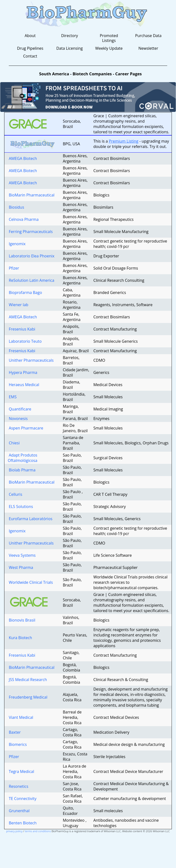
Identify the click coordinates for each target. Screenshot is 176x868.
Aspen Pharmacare (26, 428)
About (30, 36)
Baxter (14, 732)
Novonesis (18, 419)
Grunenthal (19, 811)
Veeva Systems (22, 555)
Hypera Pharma (23, 372)
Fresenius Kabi (22, 329)
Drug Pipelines (30, 48)
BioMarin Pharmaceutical (31, 195)
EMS (12, 397)
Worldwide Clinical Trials (30, 582)
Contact (30, 56)
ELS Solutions (20, 507)
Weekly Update (109, 48)
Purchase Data (148, 36)
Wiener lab (18, 305)
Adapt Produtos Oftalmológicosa (23, 458)
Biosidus (16, 207)
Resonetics (18, 786)
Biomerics (17, 744)
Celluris (15, 494)
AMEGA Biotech (22, 158)
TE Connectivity (22, 799)
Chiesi (14, 443)
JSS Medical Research (27, 680)
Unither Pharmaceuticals (31, 360)
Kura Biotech (20, 638)
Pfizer (13, 268)
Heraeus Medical (24, 385)
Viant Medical (21, 717)
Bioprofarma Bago (25, 293)
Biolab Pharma (22, 470)
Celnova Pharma (23, 219)
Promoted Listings (109, 38)
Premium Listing (124, 141)
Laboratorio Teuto (25, 341)
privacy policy (14, 831)
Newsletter (148, 48)
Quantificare (20, 409)
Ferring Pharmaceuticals (30, 232)
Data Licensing (70, 48)
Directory (69, 36)
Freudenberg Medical (28, 697)
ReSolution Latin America (31, 280)
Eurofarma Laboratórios (30, 519)
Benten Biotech (22, 823)
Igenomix (17, 244)
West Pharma (21, 567)
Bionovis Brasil (22, 620)
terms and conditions (38, 831)
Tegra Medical (21, 771)
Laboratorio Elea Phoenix (31, 256)
